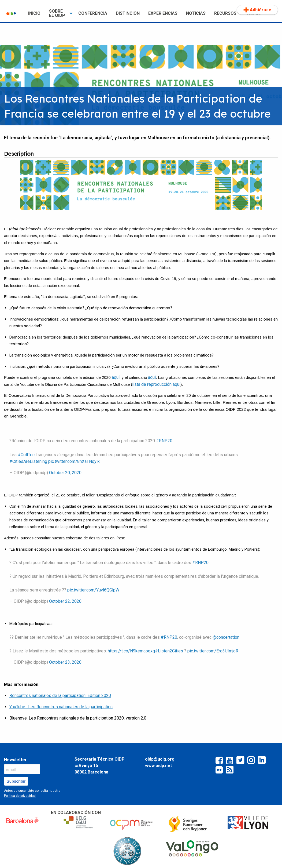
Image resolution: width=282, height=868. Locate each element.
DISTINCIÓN (128, 13)
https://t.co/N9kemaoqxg (131, 651)
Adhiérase (257, 10)
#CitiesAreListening (28, 461)
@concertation (226, 637)
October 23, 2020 (65, 662)
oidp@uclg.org (160, 759)
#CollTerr (26, 455)
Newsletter (15, 760)
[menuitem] (13, 13)
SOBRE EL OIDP (57, 13)
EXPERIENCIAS (163, 13)
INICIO (34, 13)
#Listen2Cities (169, 651)
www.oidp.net (158, 766)
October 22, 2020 (65, 601)
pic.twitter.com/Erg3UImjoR (213, 651)
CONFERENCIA (93, 13)
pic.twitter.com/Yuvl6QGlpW (93, 590)
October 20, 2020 (65, 473)
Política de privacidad (20, 796)
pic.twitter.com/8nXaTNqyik (74, 461)
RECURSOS (225, 13)
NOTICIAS (196, 13)
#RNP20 (164, 441)
